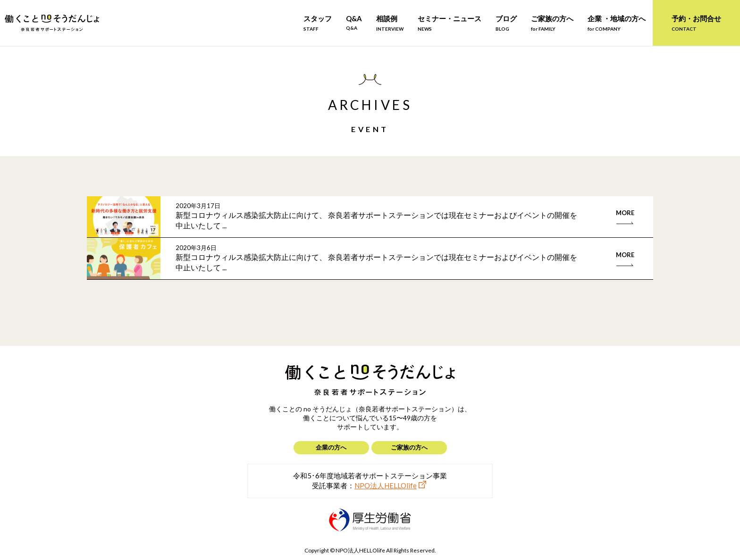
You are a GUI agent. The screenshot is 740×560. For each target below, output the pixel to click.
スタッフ (318, 23)
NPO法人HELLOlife (386, 485)
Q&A (354, 22)
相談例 (390, 23)
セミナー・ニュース (450, 23)
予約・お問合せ (696, 23)
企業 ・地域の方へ (617, 23)
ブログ (506, 23)
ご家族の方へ (552, 23)
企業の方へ (331, 447)
